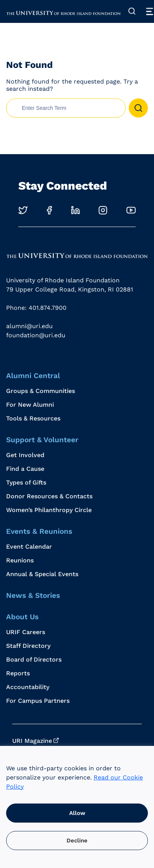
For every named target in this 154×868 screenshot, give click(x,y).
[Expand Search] (132, 11)
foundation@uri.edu (36, 335)
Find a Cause (25, 469)
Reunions (20, 560)
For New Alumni (30, 405)
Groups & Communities (41, 391)
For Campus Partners (38, 701)
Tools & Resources (33, 418)
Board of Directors (34, 659)
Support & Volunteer (42, 440)
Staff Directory (28, 646)
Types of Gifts (26, 482)
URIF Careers (26, 632)
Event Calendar (29, 547)
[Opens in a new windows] (23, 210)
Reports (18, 673)
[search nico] (66, 108)
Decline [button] (77, 841)
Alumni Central (33, 376)
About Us (22, 617)
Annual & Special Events (42, 574)
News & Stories (33, 595)
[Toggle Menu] (149, 11)
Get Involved (25, 455)
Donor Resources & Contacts (49, 496)
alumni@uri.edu (29, 326)
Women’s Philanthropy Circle (49, 510)
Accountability (28, 687)
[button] (138, 108)
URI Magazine (32, 741)
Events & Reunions (39, 531)
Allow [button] (77, 813)
